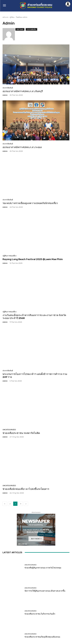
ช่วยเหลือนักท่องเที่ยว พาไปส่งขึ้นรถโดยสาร (26, 489)
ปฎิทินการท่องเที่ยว (9, 256)
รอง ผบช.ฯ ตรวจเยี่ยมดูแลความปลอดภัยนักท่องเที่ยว (30, 203)
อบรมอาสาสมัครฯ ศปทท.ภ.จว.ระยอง (22, 147)
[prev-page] (5, 504)
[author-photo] (9, 34)
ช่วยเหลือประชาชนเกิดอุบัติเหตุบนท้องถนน (42, 637)
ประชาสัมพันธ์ (8, 88)
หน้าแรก (5, 17)
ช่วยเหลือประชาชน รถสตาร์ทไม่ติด (21, 433)
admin (5, 95)
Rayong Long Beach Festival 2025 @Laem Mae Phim (33, 259)
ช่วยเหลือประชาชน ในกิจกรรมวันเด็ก (40, 614)
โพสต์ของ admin (22, 17)
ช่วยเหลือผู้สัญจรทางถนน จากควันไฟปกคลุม (43, 568)
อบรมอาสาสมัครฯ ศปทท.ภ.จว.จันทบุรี (23, 91)
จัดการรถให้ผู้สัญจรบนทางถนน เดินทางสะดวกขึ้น (45, 591)
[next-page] (26, 504)
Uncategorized (9, 430)
